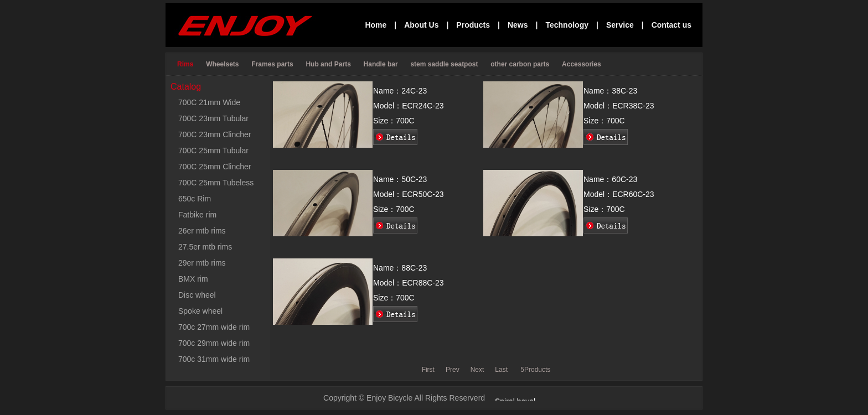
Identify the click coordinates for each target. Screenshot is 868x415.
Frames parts (273, 64)
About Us (421, 25)
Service (620, 25)
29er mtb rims (202, 263)
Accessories (582, 64)
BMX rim (193, 279)
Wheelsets (223, 64)
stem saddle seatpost (445, 64)
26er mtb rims (202, 231)
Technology (567, 25)
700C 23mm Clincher (215, 134)
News (518, 25)
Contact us (671, 25)
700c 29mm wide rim (214, 343)
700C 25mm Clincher (215, 167)
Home (376, 25)
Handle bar (382, 64)
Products (473, 25)
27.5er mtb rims (205, 247)
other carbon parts (521, 64)
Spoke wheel (200, 311)
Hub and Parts (329, 64)
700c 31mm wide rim (214, 359)
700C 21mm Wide (209, 102)
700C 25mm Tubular (213, 151)
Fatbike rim (197, 215)
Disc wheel (197, 295)
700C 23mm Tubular (213, 118)
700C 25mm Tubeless (216, 183)
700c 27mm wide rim (214, 327)
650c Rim (195, 199)
